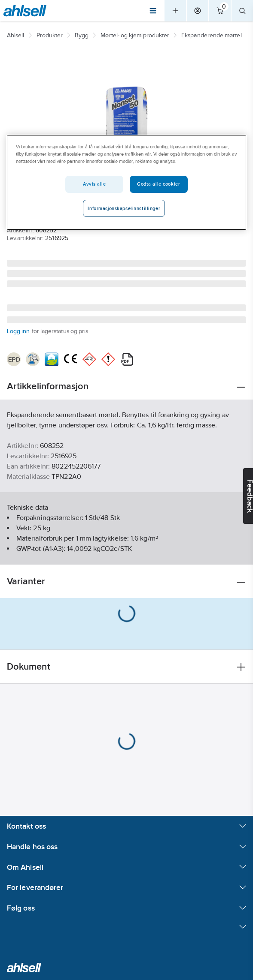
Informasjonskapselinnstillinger (124, 208)
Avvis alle (94, 184)
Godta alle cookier (159, 184)
